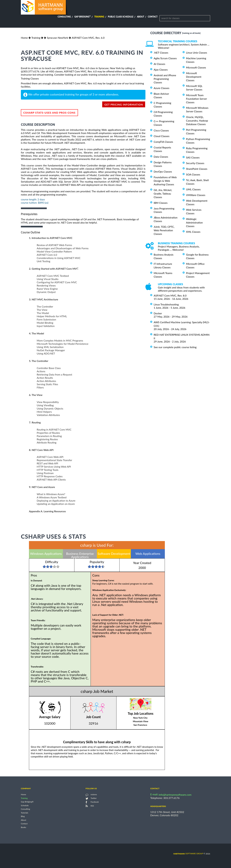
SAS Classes (193, 157)
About (141, 17)
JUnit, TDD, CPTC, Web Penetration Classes (164, 230)
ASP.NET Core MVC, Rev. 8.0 (170, 295)
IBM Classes (161, 203)
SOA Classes (193, 174)
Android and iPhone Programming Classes (165, 79)
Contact (153, 17)
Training (99, 17)
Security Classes (195, 163)
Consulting (64, 17)
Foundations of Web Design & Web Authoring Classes (165, 181)
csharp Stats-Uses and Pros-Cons (49, 113)
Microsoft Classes (196, 67)
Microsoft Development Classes (194, 77)
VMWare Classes (196, 195)
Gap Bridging (82, 17)
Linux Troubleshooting (166, 304)
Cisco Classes (161, 130)
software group (188, 854)
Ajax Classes (161, 70)
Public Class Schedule (121, 17)
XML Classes (193, 232)
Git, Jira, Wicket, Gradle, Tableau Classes (163, 193)
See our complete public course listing (175, 347)
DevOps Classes (163, 171)
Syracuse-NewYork (57, 38)
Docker (158, 313)
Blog (23, 816)
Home (24, 38)
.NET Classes (161, 53)
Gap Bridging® (27, 802)
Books (24, 827)
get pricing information (124, 104)
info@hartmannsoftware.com (175, 795)
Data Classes (161, 157)
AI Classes (159, 64)
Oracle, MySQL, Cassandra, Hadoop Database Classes (197, 120)
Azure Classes (162, 88)
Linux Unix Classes (197, 53)
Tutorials (25, 813)
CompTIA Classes (163, 142)
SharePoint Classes (197, 169)
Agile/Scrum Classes (165, 58)
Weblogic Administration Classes (194, 222)
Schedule (25, 805)
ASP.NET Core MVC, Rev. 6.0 (88, 38)
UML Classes (193, 189)
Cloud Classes (162, 136)
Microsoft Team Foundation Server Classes (196, 99)
